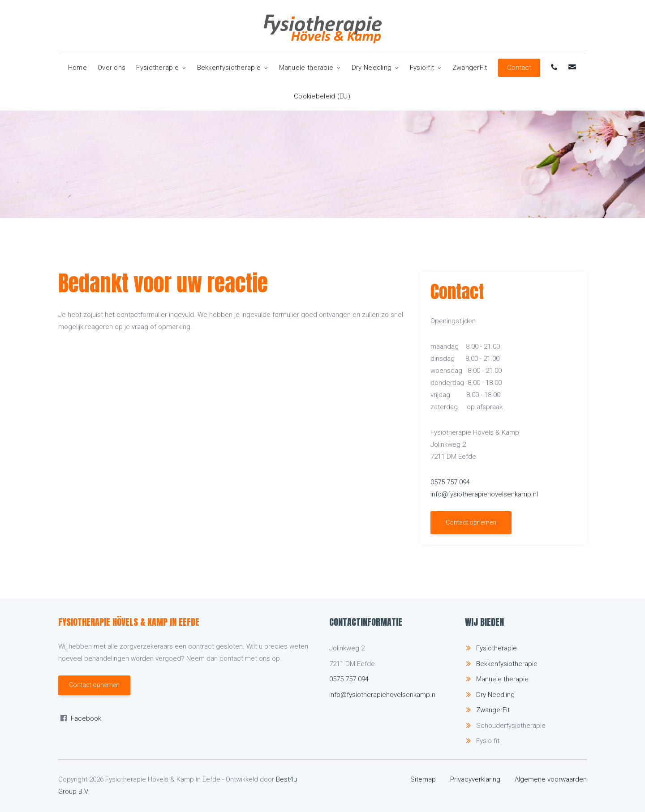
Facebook (86, 718)
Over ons (112, 68)
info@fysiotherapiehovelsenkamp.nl (484, 494)
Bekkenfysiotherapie (233, 68)
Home (77, 68)
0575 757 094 (450, 482)
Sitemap (423, 779)
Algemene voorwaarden (551, 779)
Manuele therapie (310, 68)
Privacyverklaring (475, 779)
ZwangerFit (470, 68)
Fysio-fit (426, 68)
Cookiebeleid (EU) (322, 96)
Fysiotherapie (161, 68)
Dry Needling (375, 68)
